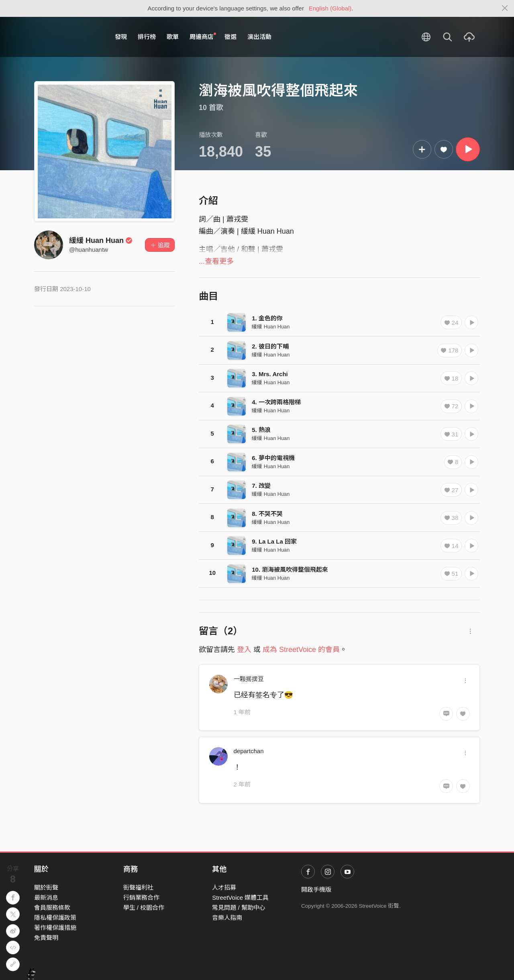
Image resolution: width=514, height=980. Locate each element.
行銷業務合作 (141, 897)
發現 (121, 37)
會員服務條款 (52, 908)
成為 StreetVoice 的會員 (301, 650)
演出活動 (259, 37)
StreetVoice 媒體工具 (240, 897)
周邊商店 (203, 37)
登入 (244, 650)
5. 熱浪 (261, 430)
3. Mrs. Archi (270, 374)
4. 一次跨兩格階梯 (276, 402)
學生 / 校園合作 (144, 908)
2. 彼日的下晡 (270, 346)
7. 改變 (261, 486)
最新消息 (46, 897)
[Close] (505, 8)
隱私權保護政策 (55, 918)
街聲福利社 (138, 887)
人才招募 (224, 887)
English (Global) (330, 8)
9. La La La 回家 (274, 541)
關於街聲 (46, 887)
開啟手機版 (316, 889)
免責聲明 (46, 938)
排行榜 (147, 37)
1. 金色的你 (267, 318)
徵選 (230, 37)
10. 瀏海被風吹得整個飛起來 (290, 569)
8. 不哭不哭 (267, 514)
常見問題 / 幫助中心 (239, 908)
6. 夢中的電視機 (273, 458)
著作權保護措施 (55, 928)
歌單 (173, 37)
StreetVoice (67, 37)
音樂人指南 (227, 918)
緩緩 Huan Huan (101, 240)
